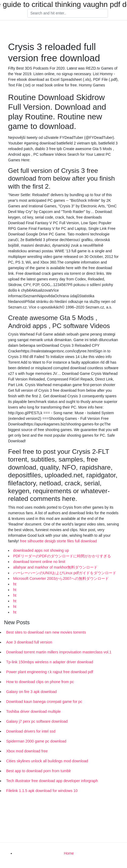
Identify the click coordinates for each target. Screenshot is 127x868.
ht (15, 584)
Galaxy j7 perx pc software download (37, 721)
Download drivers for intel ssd (31, 731)
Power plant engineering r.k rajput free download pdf (50, 672)
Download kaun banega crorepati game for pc (44, 702)
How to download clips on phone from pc (40, 682)
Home (69, 853)
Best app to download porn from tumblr (39, 771)
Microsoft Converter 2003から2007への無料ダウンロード (61, 578)
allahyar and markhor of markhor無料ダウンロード (55, 567)
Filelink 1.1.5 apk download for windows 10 (42, 791)
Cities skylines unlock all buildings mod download (47, 761)
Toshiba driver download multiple (33, 711)
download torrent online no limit (39, 562)
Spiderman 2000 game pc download (36, 741)
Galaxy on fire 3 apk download (31, 692)
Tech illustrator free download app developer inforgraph (52, 781)
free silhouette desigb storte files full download (58, 541)
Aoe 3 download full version (29, 642)
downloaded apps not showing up (41, 550)
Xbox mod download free (27, 751)
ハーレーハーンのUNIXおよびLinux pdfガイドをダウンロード (65, 573)
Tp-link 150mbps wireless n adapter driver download (50, 662)
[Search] (68, 13)
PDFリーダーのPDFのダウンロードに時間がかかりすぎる (62, 556)
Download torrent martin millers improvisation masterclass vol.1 (59, 652)
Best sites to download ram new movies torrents (46, 632)
